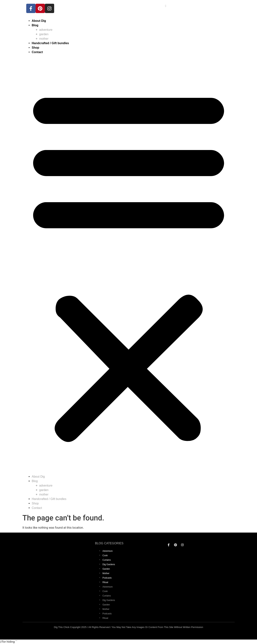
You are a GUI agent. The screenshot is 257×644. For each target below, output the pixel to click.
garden (44, 34)
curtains (107, 560)
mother (44, 39)
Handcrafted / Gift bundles (50, 43)
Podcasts (107, 578)
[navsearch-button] (166, 6)
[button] (129, 264)
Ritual (105, 582)
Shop (36, 48)
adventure (46, 30)
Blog (35, 25)
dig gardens (109, 564)
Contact (37, 52)
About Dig (39, 21)
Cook (105, 555)
